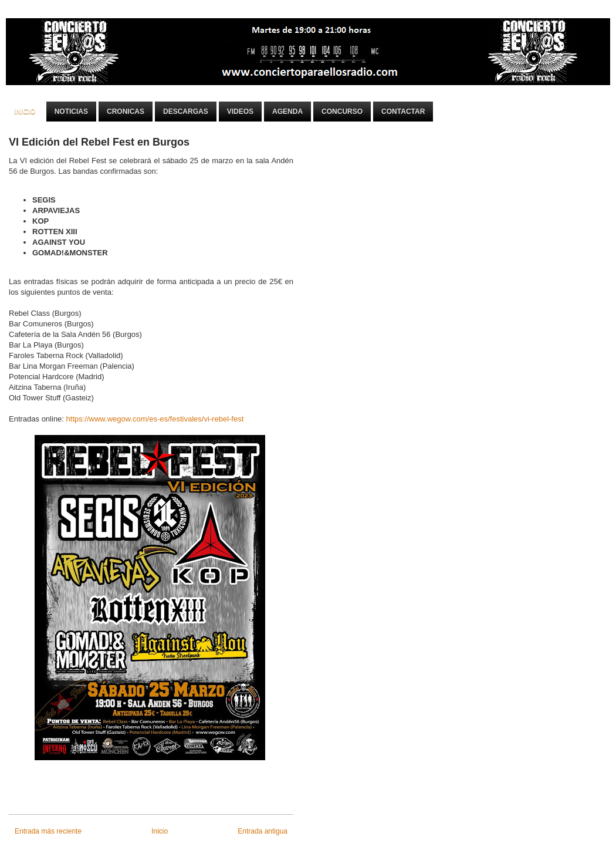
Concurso (342, 112)
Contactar (403, 112)
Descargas (186, 112)
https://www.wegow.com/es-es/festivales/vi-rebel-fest (155, 419)
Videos (240, 112)
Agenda (287, 112)
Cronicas (126, 112)
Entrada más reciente (48, 831)
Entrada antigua (263, 831)
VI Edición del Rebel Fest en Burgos (99, 142)
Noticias (71, 112)
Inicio (25, 112)
